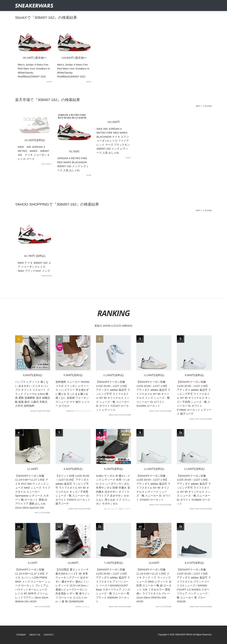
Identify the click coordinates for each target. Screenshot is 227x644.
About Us (35, 635)
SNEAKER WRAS (184, 635)
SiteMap (21, 635)
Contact (49, 635)
